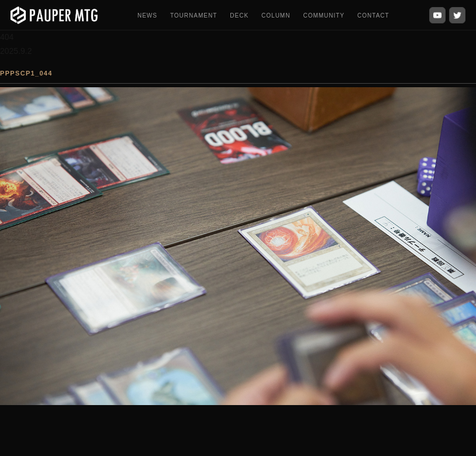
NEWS (147, 16)
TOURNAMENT (194, 16)
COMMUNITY (324, 16)
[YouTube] (437, 15)
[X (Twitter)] (457, 15)
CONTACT (373, 16)
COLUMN (276, 16)
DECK (239, 16)
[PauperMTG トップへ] (54, 15)
